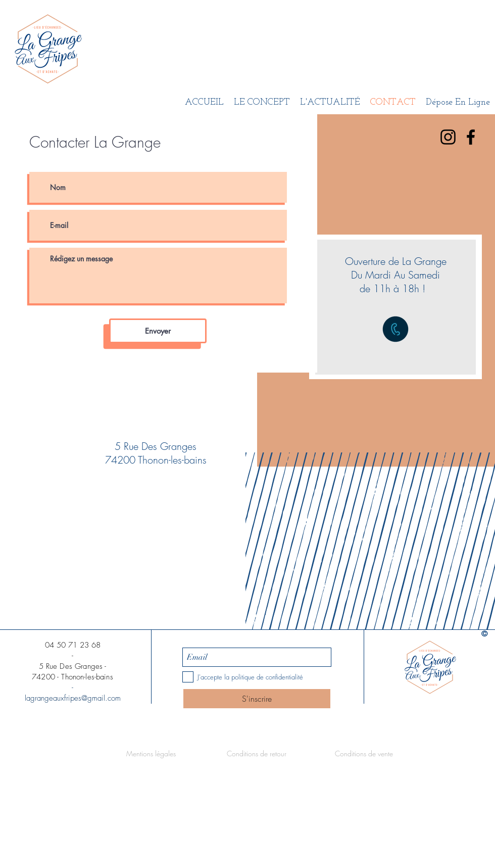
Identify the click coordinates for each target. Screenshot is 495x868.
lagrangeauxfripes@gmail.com (73, 698)
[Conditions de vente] (364, 754)
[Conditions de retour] (257, 754)
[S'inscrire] (257, 699)
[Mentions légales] (151, 754)
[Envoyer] (158, 331)
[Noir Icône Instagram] (448, 137)
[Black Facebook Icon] (471, 137)
